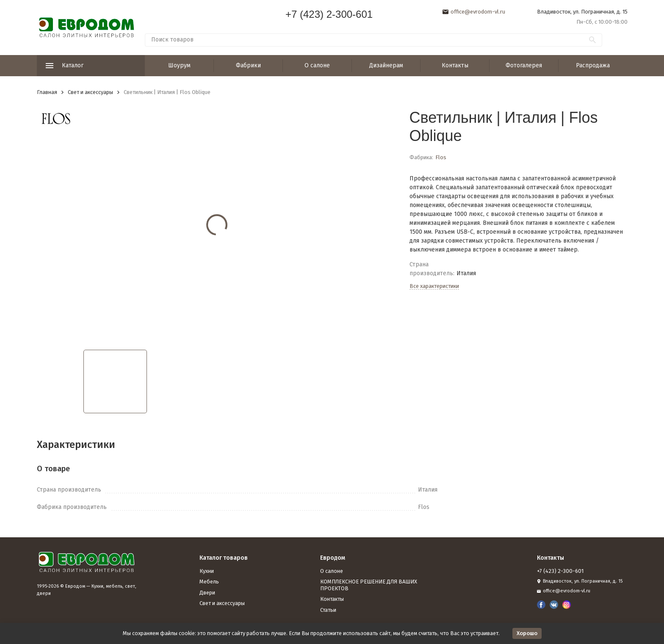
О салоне (317, 65)
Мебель (209, 582)
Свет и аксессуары (90, 92)
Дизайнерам (386, 65)
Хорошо (527, 633)
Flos (441, 157)
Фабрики (248, 65)
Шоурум (179, 65)
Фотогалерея (524, 65)
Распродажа (593, 65)
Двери (207, 593)
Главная (47, 92)
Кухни (207, 571)
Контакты (455, 65)
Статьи (328, 610)
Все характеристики (434, 286)
